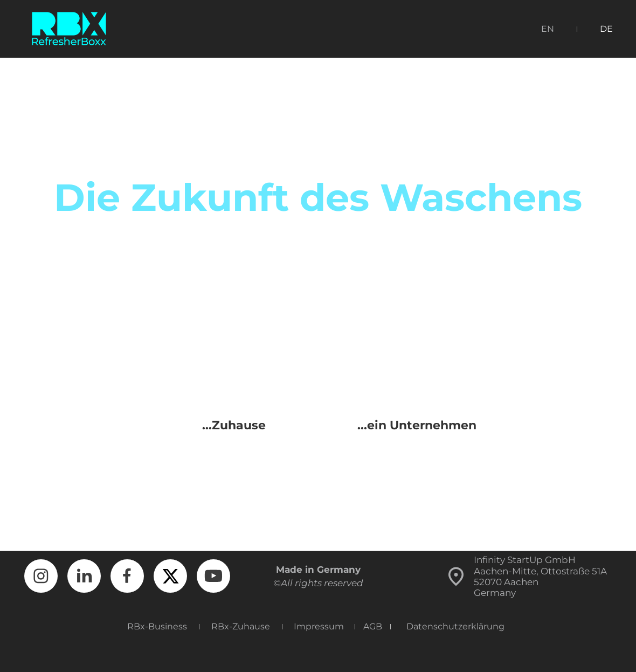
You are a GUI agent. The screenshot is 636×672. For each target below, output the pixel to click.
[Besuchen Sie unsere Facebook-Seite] (127, 576)
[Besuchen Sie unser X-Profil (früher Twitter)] (170, 576)
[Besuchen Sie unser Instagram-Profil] (41, 576)
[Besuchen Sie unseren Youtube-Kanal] (213, 576)
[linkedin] (84, 576)
